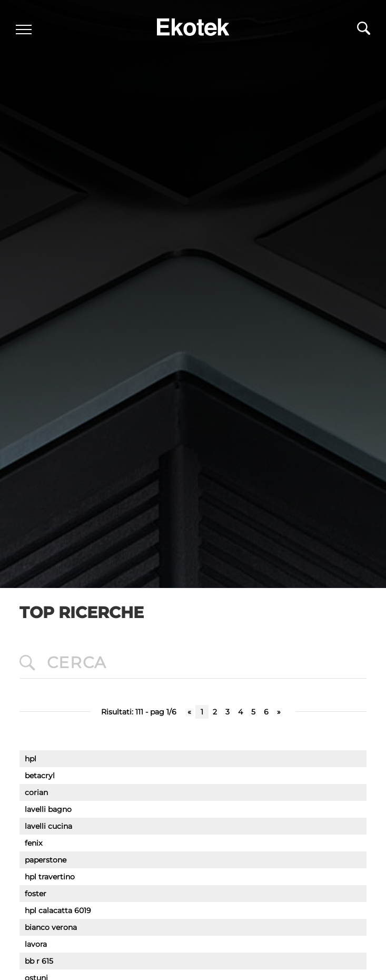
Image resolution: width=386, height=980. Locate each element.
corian (36, 792)
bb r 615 (39, 961)
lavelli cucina (48, 826)
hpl (31, 759)
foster (36, 894)
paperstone (46, 860)
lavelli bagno (48, 809)
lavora (36, 944)
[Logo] (193, 24)
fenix (33, 843)
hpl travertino (50, 877)
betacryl (40, 776)
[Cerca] (364, 31)
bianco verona (51, 927)
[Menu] (24, 30)
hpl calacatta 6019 (58, 910)
